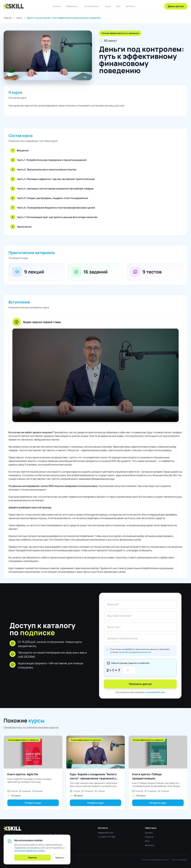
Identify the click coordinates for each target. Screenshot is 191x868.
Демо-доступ (176, 6)
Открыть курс (33, 803)
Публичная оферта (179, 860)
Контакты (130, 6)
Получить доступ (140, 684)
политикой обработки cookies (30, 851)
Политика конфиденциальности (155, 860)
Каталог (57, 6)
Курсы (108, 6)
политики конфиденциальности (135, 652)
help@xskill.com (105, 833)
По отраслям (92, 6)
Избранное (73, 6)
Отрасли (149, 837)
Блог (118, 6)
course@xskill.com (155, 692)
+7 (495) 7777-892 (107, 837)
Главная (8, 18)
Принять (33, 857)
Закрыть (60, 857)
